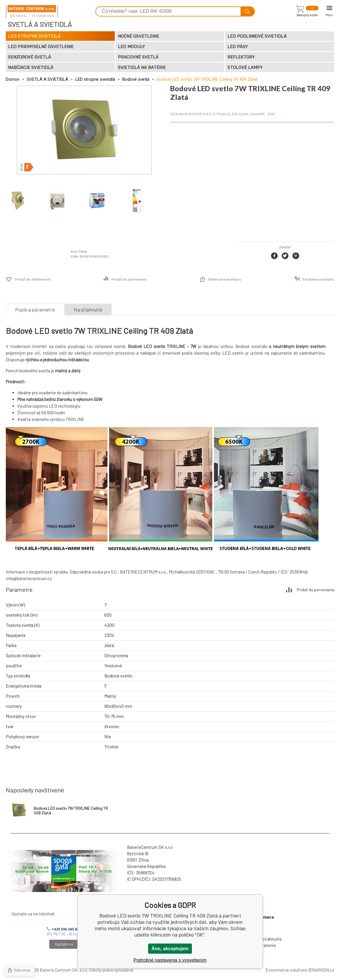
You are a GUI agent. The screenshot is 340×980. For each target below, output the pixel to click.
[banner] (32, 11)
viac (271, 113)
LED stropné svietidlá (95, 79)
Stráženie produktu (318, 279)
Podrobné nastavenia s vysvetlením (170, 960)
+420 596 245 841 (64, 929)
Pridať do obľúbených (33, 279)
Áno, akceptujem (170, 949)
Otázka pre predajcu (224, 279)
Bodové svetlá (136, 79)
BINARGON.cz (321, 970)
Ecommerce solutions (287, 970)
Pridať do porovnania (129, 279)
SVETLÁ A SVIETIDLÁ (47, 79)
